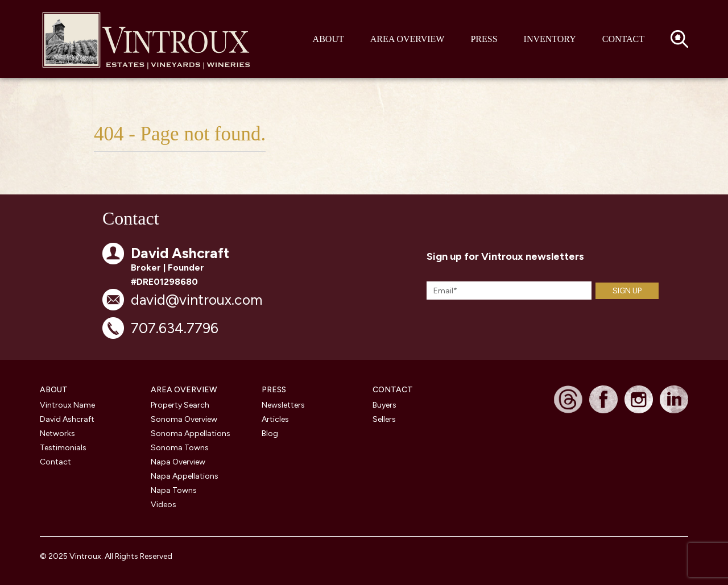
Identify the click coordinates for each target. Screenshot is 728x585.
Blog (270, 433)
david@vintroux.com (197, 300)
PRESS (274, 390)
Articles (275, 419)
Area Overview (408, 39)
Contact (623, 39)
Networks (57, 433)
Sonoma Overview (184, 419)
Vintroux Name (67, 405)
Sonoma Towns (180, 448)
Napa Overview (178, 462)
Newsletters (283, 405)
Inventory (550, 39)
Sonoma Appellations (191, 433)
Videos (164, 505)
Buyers (384, 405)
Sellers (384, 419)
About (328, 39)
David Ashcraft (67, 419)
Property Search (180, 405)
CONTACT (393, 390)
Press (484, 39)
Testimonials (63, 448)
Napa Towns (174, 490)
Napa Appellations (185, 476)
